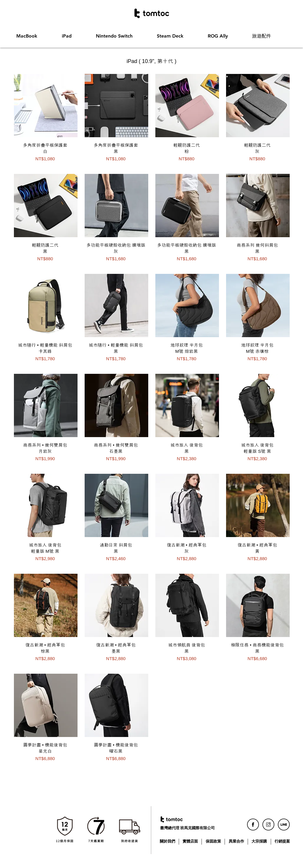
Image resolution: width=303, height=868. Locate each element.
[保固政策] (214, 842)
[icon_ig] (268, 825)
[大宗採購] (260, 842)
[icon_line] (284, 825)
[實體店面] (191, 842)
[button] (35, 36)
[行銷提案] (283, 842)
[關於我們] (168, 842)
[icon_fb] (253, 825)
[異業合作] (237, 842)
